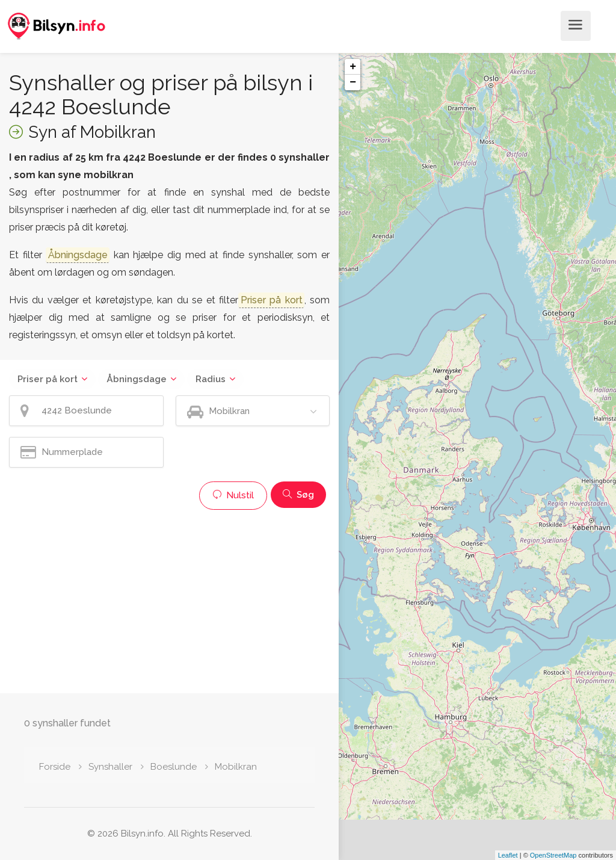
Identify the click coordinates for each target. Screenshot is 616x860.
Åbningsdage (137, 379)
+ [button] (353, 67)
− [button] (353, 82)
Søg (298, 495)
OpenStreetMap (553, 855)
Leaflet (508, 855)
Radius (211, 379)
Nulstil (233, 495)
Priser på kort (48, 379)
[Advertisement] (169, 600)
